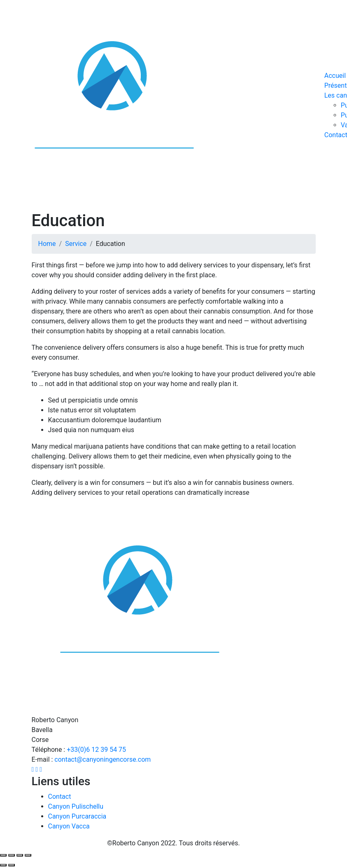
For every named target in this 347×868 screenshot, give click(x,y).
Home (47, 244)
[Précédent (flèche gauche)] (3, 865)
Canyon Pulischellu (76, 806)
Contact (60, 797)
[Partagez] (12, 855)
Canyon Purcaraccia (77, 816)
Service (76, 244)
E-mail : (43, 759)
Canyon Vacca (69, 826)
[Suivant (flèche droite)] (12, 865)
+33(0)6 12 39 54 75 (96, 750)
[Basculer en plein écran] (20, 855)
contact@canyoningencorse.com (102, 759)
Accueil (335, 76)
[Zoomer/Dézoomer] (28, 855)
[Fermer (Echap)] (3, 855)
